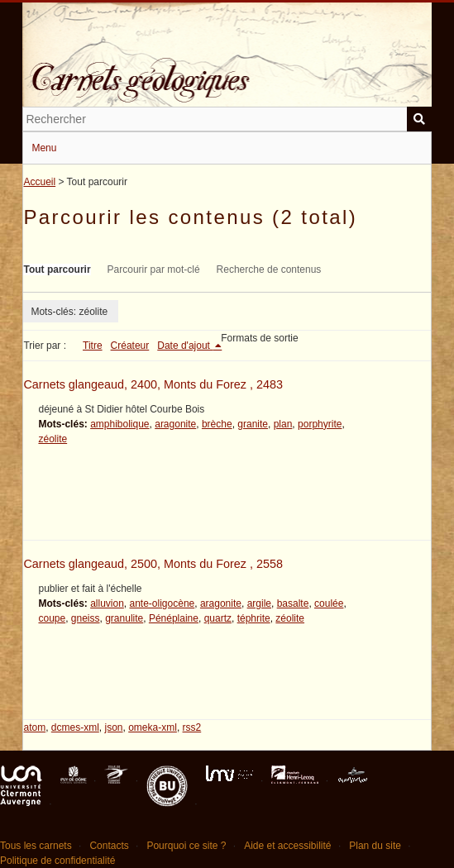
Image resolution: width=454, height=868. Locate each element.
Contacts (109, 846)
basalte (293, 603)
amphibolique (119, 424)
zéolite (53, 439)
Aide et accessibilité (287, 846)
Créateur (130, 346)
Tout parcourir (57, 269)
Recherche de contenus (269, 269)
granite (253, 424)
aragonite (175, 424)
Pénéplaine (174, 618)
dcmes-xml (75, 727)
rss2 (192, 727)
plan (283, 424)
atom (34, 727)
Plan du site (375, 846)
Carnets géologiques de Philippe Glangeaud (227, 69)
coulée (329, 603)
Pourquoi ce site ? (186, 846)
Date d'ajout (185, 346)
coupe (52, 618)
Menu (44, 148)
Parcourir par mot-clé (154, 269)
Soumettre (419, 119)
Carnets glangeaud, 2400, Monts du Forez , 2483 (153, 384)
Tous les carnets (36, 846)
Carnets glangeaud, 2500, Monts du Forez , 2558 (153, 564)
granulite (124, 618)
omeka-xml (153, 727)
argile (259, 603)
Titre (93, 346)
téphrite (254, 618)
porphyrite (320, 424)
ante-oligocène (162, 603)
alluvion (107, 603)
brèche (217, 424)
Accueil (39, 182)
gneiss (86, 618)
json (114, 727)
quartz (218, 618)
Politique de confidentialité (57, 861)
